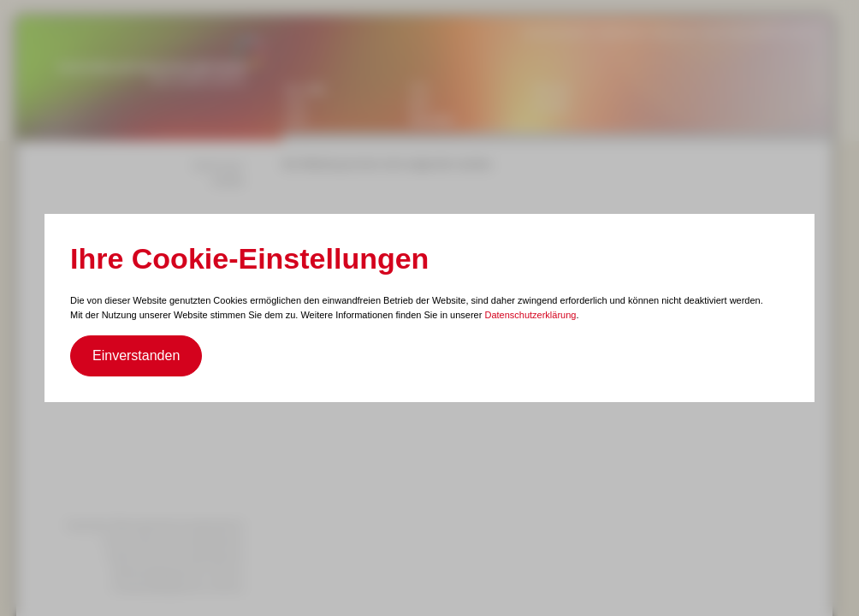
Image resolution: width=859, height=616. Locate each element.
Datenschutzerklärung (530, 315)
